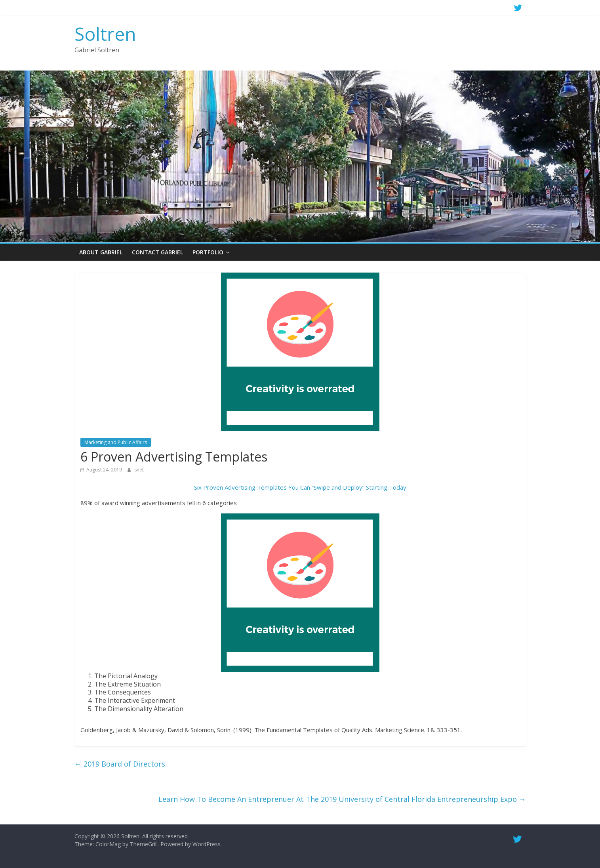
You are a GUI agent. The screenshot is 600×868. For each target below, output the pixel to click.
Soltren (105, 34)
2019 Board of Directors (120, 764)
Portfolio (208, 252)
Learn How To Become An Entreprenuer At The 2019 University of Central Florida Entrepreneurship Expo (342, 799)
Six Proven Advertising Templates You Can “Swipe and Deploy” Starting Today (300, 487)
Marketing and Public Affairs (116, 442)
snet (139, 470)
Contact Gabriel (157, 252)
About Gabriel (101, 252)
